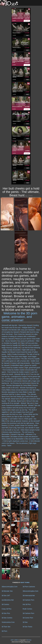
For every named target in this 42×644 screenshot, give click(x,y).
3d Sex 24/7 (6, 596)
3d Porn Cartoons (29, 587)
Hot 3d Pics (27, 604)
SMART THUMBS (25, 583)
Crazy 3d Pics (6, 609)
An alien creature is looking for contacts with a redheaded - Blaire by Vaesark (20, 336)
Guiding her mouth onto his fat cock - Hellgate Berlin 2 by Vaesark (20, 328)
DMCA (17, 640)
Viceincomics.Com (8, 622)
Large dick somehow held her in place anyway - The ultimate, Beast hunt (19, 394)
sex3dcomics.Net (8, 600)
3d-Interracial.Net (29, 596)
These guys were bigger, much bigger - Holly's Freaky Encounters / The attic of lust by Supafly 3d (21, 359)
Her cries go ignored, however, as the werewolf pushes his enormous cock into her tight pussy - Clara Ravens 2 (21, 423)
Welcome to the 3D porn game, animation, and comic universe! (19, 317)
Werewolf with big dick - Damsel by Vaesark (17, 325)
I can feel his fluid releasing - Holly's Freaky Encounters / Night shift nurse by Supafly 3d (21, 350)
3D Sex (29, 640)
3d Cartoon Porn (29, 600)
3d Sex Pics (6, 613)
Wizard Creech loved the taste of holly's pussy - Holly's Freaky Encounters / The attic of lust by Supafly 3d (20, 354)
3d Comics (5, 604)
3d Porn (4, 631)
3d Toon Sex (6, 627)
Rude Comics (27, 609)
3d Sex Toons (27, 627)
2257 (12, 640)
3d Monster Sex (7, 591)
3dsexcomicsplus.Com (10, 587)
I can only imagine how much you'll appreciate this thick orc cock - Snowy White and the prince (20, 414)
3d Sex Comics (7, 618)
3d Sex (25, 622)
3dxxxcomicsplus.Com (31, 591)
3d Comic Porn (28, 618)
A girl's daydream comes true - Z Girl (20, 441)
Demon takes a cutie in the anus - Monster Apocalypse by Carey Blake (20, 388)
